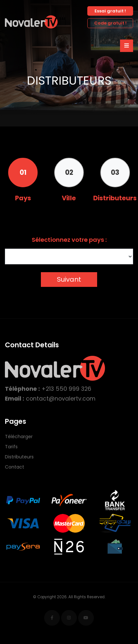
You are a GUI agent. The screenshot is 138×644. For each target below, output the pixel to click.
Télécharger (19, 437)
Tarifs (11, 447)
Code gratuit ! (110, 23)
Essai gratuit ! (110, 11)
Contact (15, 467)
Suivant (69, 279)
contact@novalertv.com (61, 399)
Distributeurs (19, 457)
